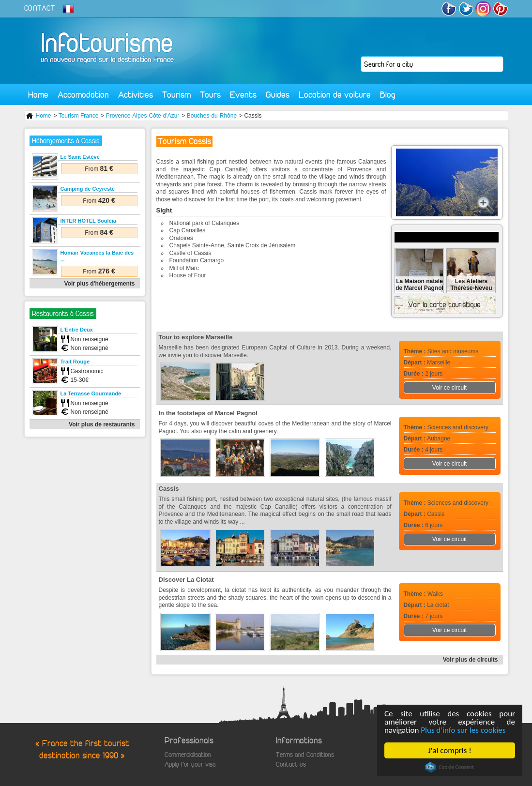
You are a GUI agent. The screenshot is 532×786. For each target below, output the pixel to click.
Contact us (291, 764)
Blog (388, 95)
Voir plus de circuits (471, 660)
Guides (278, 95)
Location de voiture (335, 95)
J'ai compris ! (449, 750)
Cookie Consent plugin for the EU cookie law (450, 767)
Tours (210, 95)
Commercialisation (188, 755)
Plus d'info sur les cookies (463, 730)
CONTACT (40, 8)
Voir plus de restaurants (102, 424)
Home (38, 95)
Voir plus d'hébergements (100, 284)
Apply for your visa (190, 764)
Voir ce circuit (449, 388)
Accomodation (83, 95)
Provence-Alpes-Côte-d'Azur (143, 116)
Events (243, 95)
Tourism (176, 95)
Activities (136, 95)
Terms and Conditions (305, 755)
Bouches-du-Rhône (212, 116)
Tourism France (79, 116)
